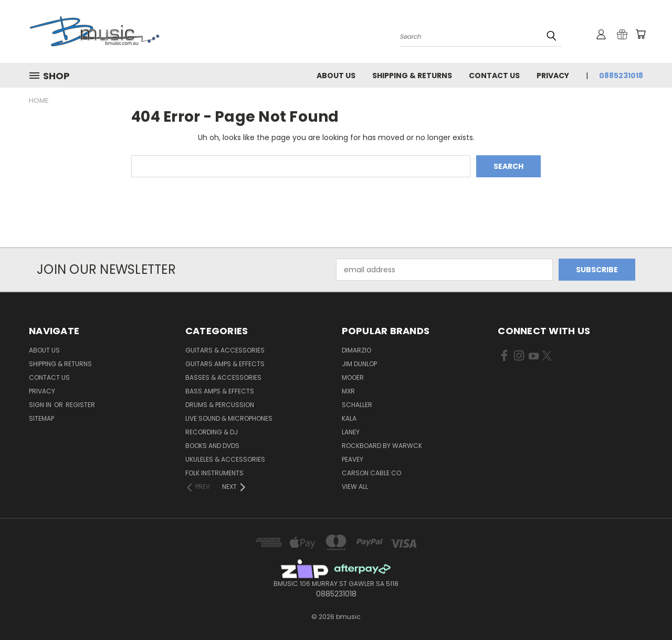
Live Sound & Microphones (229, 418)
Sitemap (41, 418)
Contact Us (494, 76)
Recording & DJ (212, 432)
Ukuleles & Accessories (225, 459)
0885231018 (621, 76)
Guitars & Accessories (225, 350)
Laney (351, 432)
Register (80, 405)
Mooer (353, 377)
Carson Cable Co (371, 473)
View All (355, 487)
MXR (348, 391)
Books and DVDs (212, 446)
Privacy (553, 76)
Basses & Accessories (223, 377)
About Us (336, 76)
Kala (349, 418)
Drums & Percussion (220, 405)
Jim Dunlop (359, 364)
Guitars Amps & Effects (225, 364)
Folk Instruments (214, 473)
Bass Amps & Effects (220, 391)
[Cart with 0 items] (640, 34)
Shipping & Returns (412, 76)
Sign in (41, 405)
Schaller (357, 405)
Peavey (353, 459)
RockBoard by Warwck (382, 446)
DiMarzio (356, 350)
